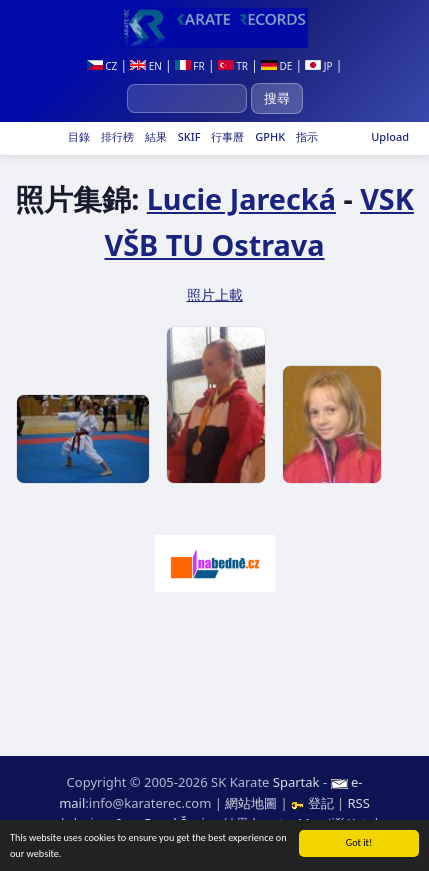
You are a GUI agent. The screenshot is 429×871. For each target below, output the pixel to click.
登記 (314, 803)
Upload (390, 136)
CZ (102, 66)
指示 (305, 136)
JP (318, 66)
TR (233, 66)
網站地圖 (251, 803)
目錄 (77, 136)
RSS (358, 803)
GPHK (268, 136)
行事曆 (226, 136)
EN (146, 66)
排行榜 (116, 136)
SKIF (188, 136)
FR (190, 66)
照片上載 (215, 294)
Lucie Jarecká (241, 198)
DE (276, 66)
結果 (154, 136)
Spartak (296, 782)
